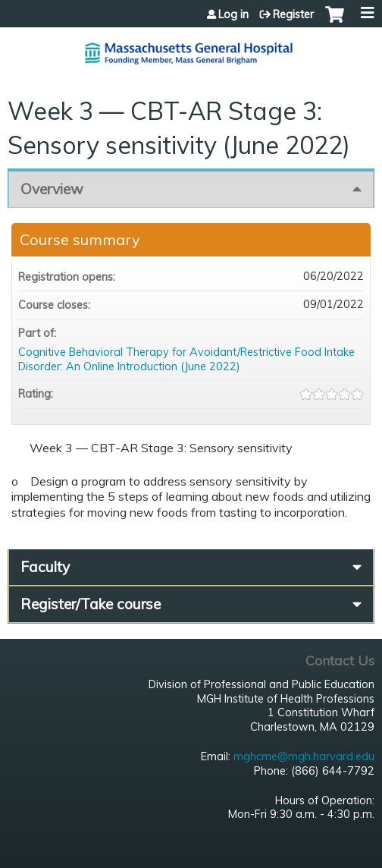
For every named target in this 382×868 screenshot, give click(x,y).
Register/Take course (91, 604)
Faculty (45, 567)
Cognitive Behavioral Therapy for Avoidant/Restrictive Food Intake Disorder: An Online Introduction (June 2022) (186, 359)
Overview (52, 189)
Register (293, 14)
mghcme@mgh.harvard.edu (304, 756)
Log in (233, 14)
